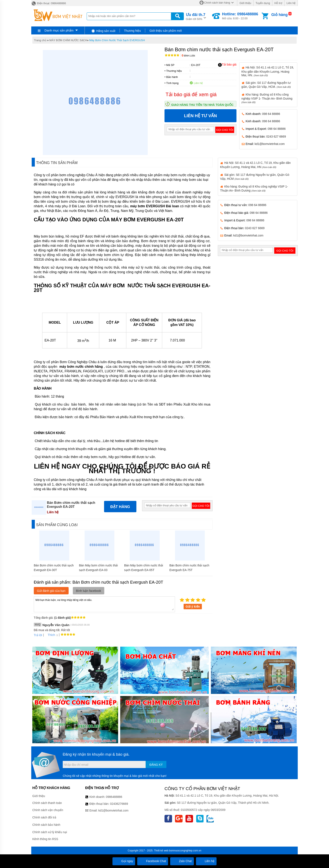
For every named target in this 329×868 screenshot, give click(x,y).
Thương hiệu (132, 31)
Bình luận (188, 56)
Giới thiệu (245, 3)
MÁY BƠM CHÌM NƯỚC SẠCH (68, 40)
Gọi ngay (124, 861)
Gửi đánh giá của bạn (51, 591)
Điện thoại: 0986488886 (49, 3)
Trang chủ (40, 40)
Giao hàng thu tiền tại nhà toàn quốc (202, 105)
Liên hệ (291, 3)
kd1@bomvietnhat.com (270, 144)
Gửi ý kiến (193, 607)
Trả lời (38, 635)
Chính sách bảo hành (46, 825)
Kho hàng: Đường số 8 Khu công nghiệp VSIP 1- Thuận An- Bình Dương (267, 98)
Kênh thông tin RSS (45, 839)
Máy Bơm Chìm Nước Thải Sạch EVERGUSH (117, 40)
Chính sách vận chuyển (48, 810)
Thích (50, 635)
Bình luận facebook (89, 591)
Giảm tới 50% (196, 16)
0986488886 (114, 797)
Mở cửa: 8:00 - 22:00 (240, 16)
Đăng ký (156, 765)
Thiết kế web (161, 851)
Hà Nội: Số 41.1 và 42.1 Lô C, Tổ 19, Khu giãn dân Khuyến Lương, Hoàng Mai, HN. (268, 71)
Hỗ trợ (278, 3)
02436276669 (119, 804)
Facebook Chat (153, 861)
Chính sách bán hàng (217, 3)
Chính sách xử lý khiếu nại (50, 832)
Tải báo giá (227, 65)
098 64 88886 (271, 114)
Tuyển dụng (263, 3)
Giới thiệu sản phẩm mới (166, 31)
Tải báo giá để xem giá (191, 94)
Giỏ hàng (279, 15)
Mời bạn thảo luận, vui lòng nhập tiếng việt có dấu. (104, 604)
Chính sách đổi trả (44, 817)
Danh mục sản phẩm (59, 30)
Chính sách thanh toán (47, 803)
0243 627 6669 (276, 137)
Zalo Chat (182, 861)
